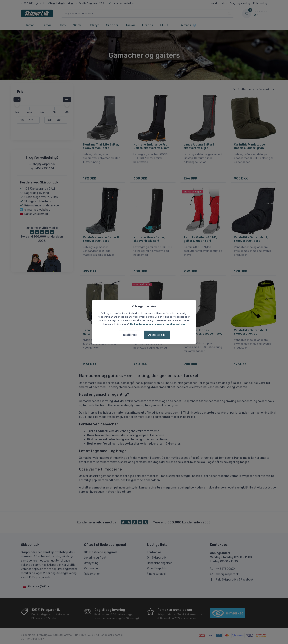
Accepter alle (157, 335)
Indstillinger (130, 335)
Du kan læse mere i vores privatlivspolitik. (157, 324)
